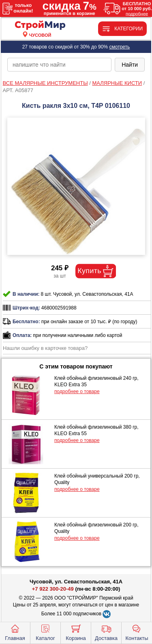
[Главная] (40, 26)
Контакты (137, 632)
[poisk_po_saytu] (59, 65)
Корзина (76, 632)
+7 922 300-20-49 (53, 589)
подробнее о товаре (77, 391)
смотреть (119, 47)
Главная (15, 632)
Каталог (45, 632)
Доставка (106, 632)
